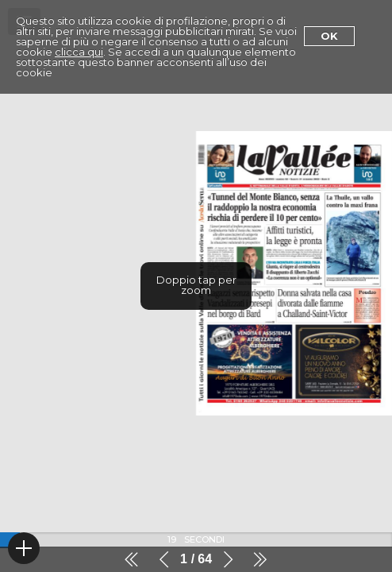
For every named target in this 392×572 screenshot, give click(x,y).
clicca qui (79, 52)
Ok (329, 36)
